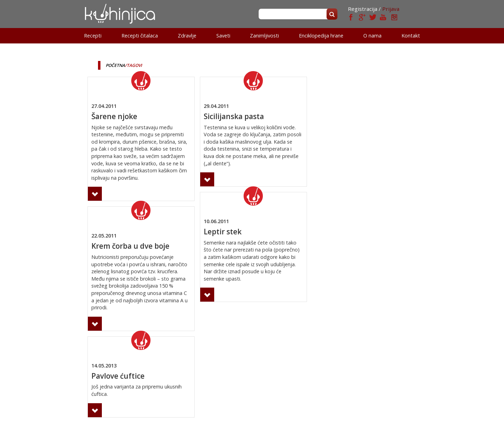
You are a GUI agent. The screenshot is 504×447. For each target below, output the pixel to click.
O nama (372, 36)
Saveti (223, 36)
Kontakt (411, 36)
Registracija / (364, 9)
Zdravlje (187, 36)
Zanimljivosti (264, 36)
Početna (115, 65)
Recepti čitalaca (140, 36)
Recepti (93, 36)
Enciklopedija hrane (321, 36)
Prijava (391, 9)
